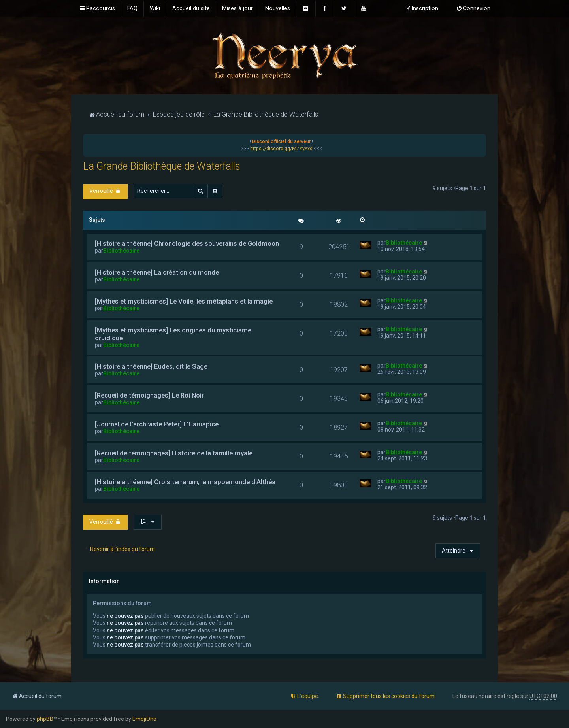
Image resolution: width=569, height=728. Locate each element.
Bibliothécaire (121, 251)
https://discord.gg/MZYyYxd (281, 149)
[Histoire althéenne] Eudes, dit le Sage (151, 366)
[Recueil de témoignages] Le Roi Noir (149, 395)
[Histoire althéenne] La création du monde (157, 272)
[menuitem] (132, 9)
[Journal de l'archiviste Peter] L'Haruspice (157, 424)
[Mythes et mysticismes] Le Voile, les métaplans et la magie (184, 301)
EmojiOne (144, 719)
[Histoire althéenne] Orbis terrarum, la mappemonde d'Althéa (185, 482)
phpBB (45, 719)
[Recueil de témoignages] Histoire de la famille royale (174, 453)
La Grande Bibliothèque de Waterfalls (162, 166)
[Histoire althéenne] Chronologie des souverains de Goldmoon (187, 243)
